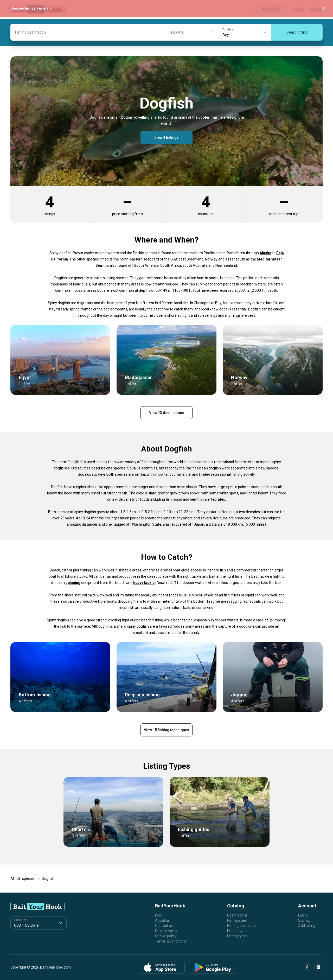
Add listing (307, 926)
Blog (159, 915)
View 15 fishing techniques (166, 730)
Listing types (237, 936)
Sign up (304, 920)
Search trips (297, 32)
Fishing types (238, 931)
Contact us (164, 926)
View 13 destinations (167, 413)
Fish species (237, 920)
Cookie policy (166, 936)
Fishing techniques (242, 926)
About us (162, 920)
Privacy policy (166, 931)
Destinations (237, 915)
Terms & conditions (171, 941)
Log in (303, 915)
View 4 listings (166, 137)
